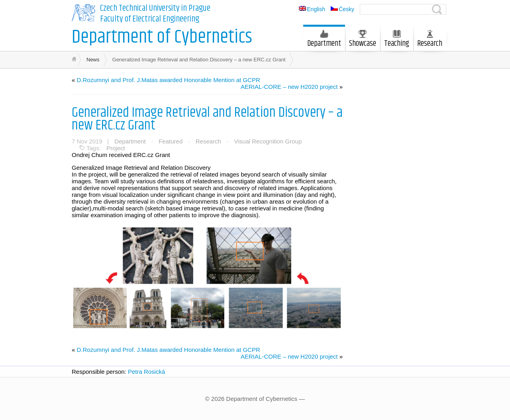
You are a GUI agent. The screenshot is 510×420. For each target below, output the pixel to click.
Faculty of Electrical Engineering (150, 19)
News (93, 60)
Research (430, 40)
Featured (171, 141)
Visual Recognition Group (268, 141)
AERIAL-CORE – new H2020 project (289, 87)
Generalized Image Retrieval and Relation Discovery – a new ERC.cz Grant (207, 119)
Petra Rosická (146, 372)
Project (116, 148)
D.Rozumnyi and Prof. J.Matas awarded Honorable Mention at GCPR (169, 80)
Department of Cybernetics (162, 37)
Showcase (363, 40)
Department (324, 40)
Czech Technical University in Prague (155, 8)
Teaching (397, 40)
